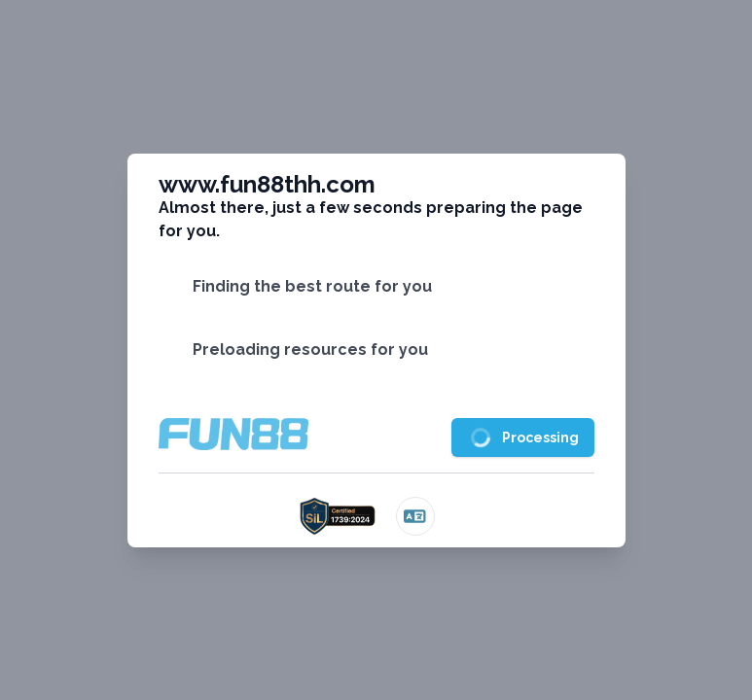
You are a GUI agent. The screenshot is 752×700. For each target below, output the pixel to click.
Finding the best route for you (312, 286)
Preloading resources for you (310, 350)
